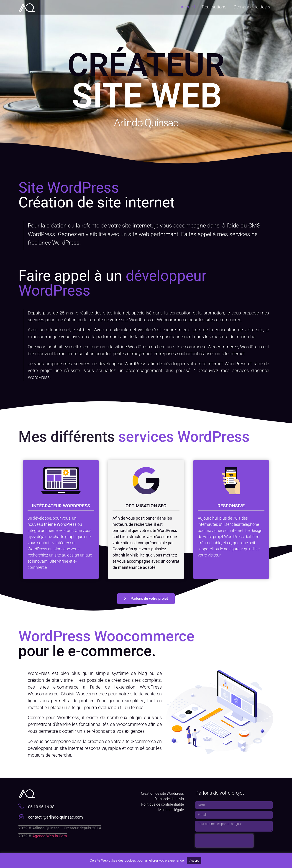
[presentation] (224, 841)
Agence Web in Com (50, 836)
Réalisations (214, 6)
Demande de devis (252, 6)
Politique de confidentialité (163, 804)
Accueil (188, 6)
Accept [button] (194, 861)
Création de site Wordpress (162, 793)
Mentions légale (171, 810)
